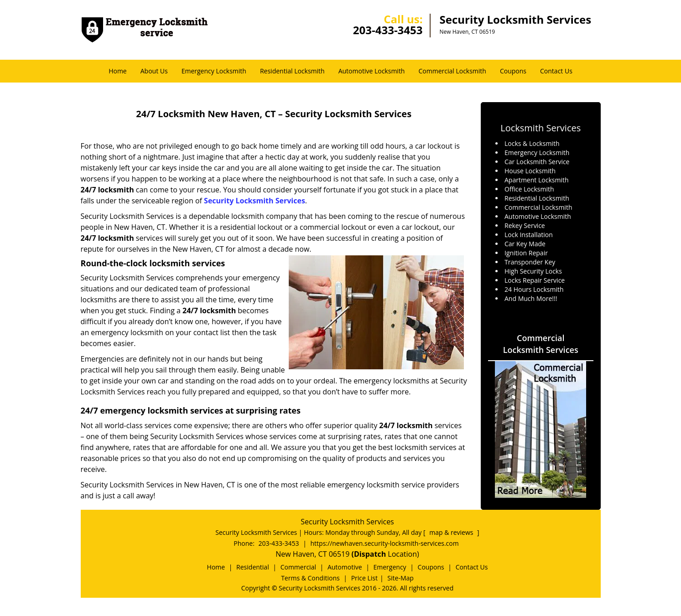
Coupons (513, 71)
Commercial (298, 567)
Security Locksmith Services (255, 201)
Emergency (390, 567)
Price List (364, 578)
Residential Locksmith (292, 71)
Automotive (345, 567)
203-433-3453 (388, 30)
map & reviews (452, 532)
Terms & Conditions (310, 578)
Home (118, 71)
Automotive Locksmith (372, 71)
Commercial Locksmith (452, 71)
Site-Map (400, 578)
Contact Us (556, 71)
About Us (154, 71)
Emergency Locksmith (214, 71)
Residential (253, 567)
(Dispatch (370, 554)
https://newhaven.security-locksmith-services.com (385, 543)
